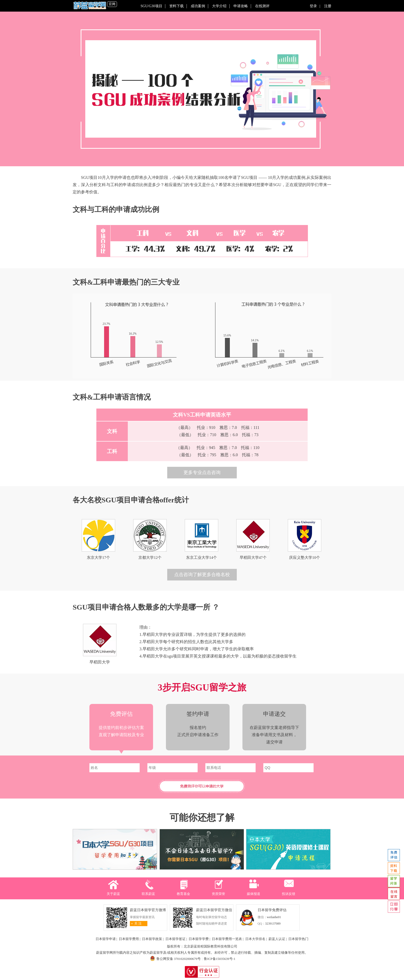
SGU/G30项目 (151, 6)
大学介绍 (219, 6)
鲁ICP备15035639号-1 (220, 959)
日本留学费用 (129, 939)
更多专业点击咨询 (202, 472)
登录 (315, 6)
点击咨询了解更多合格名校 (202, 575)
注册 (326, 6)
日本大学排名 (255, 939)
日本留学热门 (298, 939)
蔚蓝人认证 (277, 939)
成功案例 (198, 6)
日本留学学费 (199, 939)
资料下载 (176, 6)
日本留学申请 (106, 939)
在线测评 (262, 6)
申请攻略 (241, 6)
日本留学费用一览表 (227, 939)
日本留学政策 (152, 939)
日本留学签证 (175, 939)
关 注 (136, 923)
